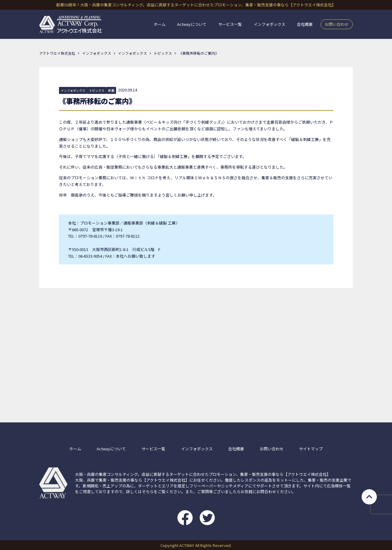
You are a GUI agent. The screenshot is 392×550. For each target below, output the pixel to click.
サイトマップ (311, 449)
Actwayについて (192, 24)
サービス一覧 (230, 24)
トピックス (97, 90)
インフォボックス (270, 24)
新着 (111, 90)
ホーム (160, 24)
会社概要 (305, 24)
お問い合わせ (337, 24)
